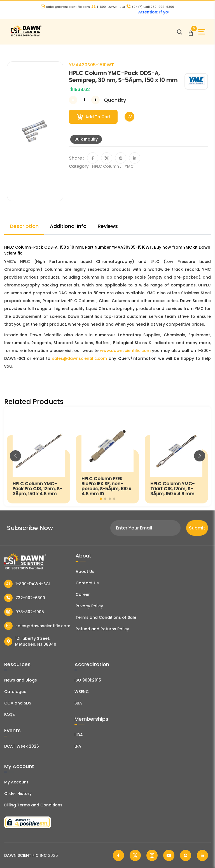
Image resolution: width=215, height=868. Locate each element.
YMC (129, 166)
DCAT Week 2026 (22, 746)
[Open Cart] (191, 32)
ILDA (79, 735)
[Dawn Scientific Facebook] (118, 855)
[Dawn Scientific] (26, 36)
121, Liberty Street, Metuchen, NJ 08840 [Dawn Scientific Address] (30, 641)
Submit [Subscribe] (197, 528)
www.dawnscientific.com (125, 351)
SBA (78, 703)
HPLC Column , (107, 166)
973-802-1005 (24, 612)
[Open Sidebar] (202, 32)
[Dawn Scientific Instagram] (152, 855)
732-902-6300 (25, 598)
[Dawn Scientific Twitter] (135, 855)
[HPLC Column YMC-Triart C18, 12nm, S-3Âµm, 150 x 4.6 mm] (176, 456)
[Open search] (179, 32)
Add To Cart (94, 117)
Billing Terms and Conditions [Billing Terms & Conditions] (33, 805)
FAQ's (10, 715)
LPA (78, 746)
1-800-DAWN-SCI (108, 7)
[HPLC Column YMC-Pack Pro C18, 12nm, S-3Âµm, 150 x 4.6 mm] (39, 456)
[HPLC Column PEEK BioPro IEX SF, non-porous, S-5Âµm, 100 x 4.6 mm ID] (107, 456)
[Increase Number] (95, 100)
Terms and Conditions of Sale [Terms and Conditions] (106, 617)
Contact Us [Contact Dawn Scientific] (87, 583)
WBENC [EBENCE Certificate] (82, 692)
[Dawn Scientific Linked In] (202, 855)
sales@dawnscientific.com (65, 7)
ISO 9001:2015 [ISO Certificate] (88, 680)
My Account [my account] (16, 782)
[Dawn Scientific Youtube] (169, 855)
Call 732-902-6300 (150, 7)
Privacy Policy (89, 606)
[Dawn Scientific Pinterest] (186, 855)
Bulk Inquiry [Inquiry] (86, 139)
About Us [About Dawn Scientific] (85, 571)
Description (24, 226)
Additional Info (68, 226)
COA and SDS (18, 703)
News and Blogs (21, 680)
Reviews (108, 226)
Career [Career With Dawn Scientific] (83, 594)
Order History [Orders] (18, 794)
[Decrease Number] (73, 100)
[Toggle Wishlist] (129, 117)
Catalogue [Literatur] (15, 692)
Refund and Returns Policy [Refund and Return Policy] (102, 629)
